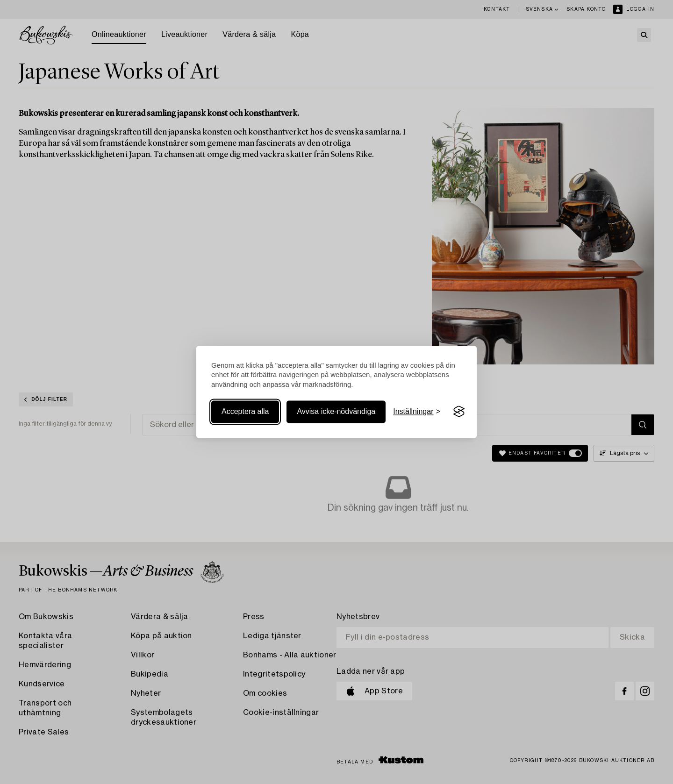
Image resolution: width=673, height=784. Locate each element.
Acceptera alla (245, 411)
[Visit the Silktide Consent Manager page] (459, 412)
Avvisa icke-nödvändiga (336, 411)
